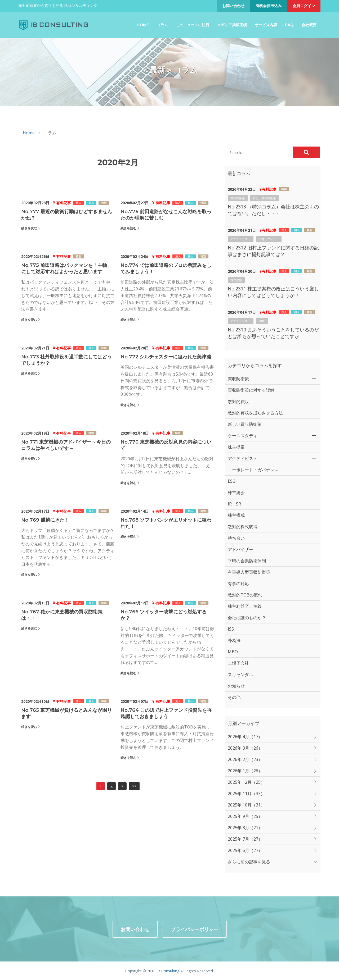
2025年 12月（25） (246, 782)
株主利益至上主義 (245, 606)
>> (134, 786)
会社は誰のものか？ (247, 618)
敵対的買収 (238, 402)
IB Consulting (168, 970)
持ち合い (236, 538)
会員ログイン (304, 6)
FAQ (289, 25)
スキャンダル (240, 674)
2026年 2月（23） (245, 759)
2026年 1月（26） (245, 771)
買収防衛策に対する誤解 (251, 390)
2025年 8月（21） (245, 828)
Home (143, 25)
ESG (232, 481)
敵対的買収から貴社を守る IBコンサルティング (58, 5)
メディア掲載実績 (232, 25)
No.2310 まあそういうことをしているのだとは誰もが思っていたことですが (273, 333)
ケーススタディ (243, 436)
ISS (231, 629)
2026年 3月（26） (245, 748)
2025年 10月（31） (246, 805)
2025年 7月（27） (245, 839)
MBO (262, 321)
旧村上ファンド (269, 239)
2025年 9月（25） (245, 816)
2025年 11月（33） (246, 794)
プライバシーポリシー (195, 929)
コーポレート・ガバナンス (253, 470)
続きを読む (29, 228)
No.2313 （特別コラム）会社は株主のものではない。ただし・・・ (273, 210)
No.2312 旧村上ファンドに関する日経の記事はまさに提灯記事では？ (273, 251)
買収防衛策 (238, 198)
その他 (234, 697)
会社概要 (309, 25)
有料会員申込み (269, 6)
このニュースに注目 (193, 25)
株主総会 (236, 493)
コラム (162, 25)
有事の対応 (238, 584)
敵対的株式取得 (243, 527)
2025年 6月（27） (245, 850)
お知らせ (236, 686)
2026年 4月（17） (245, 737)
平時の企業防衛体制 (247, 561)
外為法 (234, 640)
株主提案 (236, 280)
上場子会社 (238, 663)
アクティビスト (241, 239)
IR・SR (234, 504)
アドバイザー (240, 549)
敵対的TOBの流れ (245, 595)
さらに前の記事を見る (249, 862)
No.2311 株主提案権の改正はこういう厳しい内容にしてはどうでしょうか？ (273, 292)
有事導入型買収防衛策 (249, 572)
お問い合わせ (233, 6)
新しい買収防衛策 (264, 198)
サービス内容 (266, 25)
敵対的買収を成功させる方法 (255, 413)
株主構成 (236, 515)
